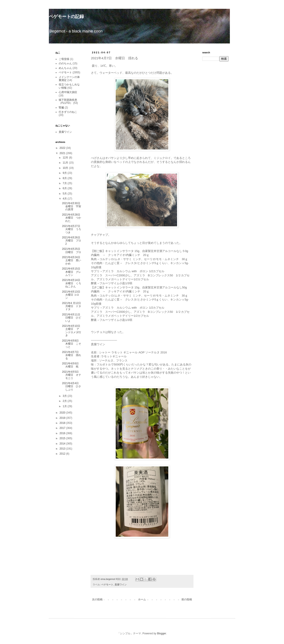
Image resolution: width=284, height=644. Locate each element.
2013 (63, 449)
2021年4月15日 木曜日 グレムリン (72, 272)
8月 (65, 178)
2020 (63, 413)
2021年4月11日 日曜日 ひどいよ (72, 318)
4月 (65, 199)
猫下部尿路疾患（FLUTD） (68, 101)
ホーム (142, 599)
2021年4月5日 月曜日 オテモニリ (72, 375)
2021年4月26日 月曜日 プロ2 (72, 241)
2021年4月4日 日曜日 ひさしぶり (72, 386)
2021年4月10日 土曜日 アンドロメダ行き (72, 331)
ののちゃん (65, 63)
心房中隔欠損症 (68, 92)
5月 (65, 194)
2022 (63, 148)
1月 (65, 406)
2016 (63, 433)
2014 (63, 444)
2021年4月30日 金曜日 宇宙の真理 (72, 206)
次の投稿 (97, 599)
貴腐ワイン (121, 585)
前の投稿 (187, 599)
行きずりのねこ (68, 112)
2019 (63, 418)
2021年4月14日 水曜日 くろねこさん (72, 283)
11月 (66, 163)
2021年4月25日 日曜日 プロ (72, 250)
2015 (63, 438)
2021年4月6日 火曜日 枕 (72, 365)
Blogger (162, 633)
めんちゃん (65, 68)
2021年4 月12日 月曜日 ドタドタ (73, 306)
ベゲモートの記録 (66, 16)
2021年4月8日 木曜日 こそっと (72, 344)
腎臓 (61, 108)
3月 (65, 396)
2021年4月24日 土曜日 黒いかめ (72, 260)
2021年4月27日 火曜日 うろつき (72, 229)
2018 (63, 423)
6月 (65, 188)
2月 (65, 401)
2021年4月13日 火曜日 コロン (72, 295)
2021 (63, 153)
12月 (66, 158)
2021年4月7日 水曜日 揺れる (72, 355)
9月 (65, 173)
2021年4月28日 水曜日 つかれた (72, 218)
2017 (63, 428)
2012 (63, 454)
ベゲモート (107, 585)
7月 (65, 183)
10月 (66, 168)
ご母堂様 (64, 59)
